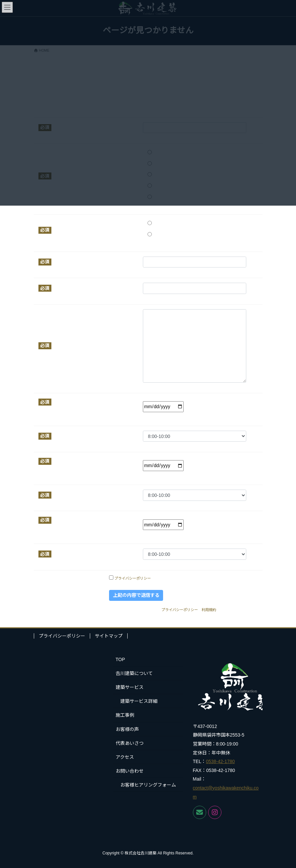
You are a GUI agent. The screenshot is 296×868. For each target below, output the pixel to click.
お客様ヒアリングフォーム (148, 785)
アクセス (125, 757)
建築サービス (130, 687)
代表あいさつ (130, 743)
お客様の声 (127, 729)
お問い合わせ (130, 771)
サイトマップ (109, 636)
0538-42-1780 (220, 761)
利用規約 (209, 610)
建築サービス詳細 (139, 701)
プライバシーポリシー (133, 578)
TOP (120, 659)
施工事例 (125, 715)
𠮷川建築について (134, 673)
